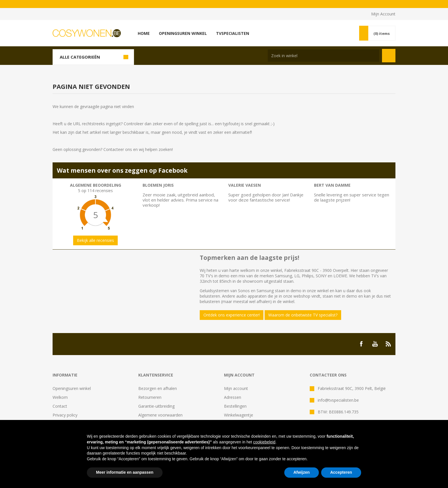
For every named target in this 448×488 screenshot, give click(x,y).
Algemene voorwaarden (160, 415)
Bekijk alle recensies (95, 240)
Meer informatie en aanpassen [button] (125, 472)
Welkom (60, 397)
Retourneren (150, 397)
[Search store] (323, 56)
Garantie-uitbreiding (156, 406)
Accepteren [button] (341, 472)
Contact (60, 406)
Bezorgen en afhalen (158, 388)
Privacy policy (65, 415)
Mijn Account (383, 14)
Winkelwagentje (239, 415)
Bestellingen (235, 406)
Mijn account (236, 388)
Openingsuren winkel (72, 388)
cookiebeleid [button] (264, 442)
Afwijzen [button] (302, 472)
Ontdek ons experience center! (232, 315)
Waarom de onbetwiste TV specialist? (303, 315)
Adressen (233, 397)
